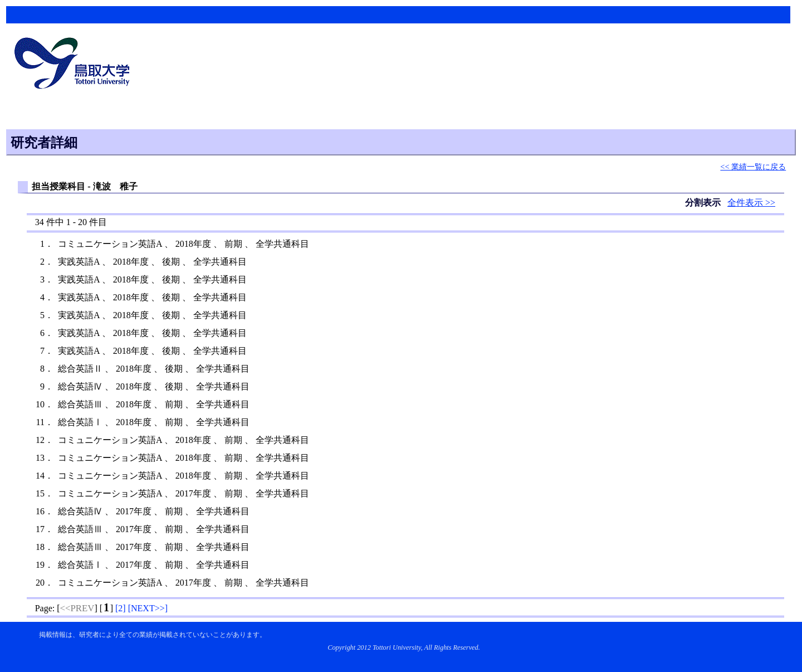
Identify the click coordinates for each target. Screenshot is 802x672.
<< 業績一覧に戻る (753, 167)
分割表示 (704, 203)
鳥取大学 (75, 65)
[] (121, 608)
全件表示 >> (751, 203)
